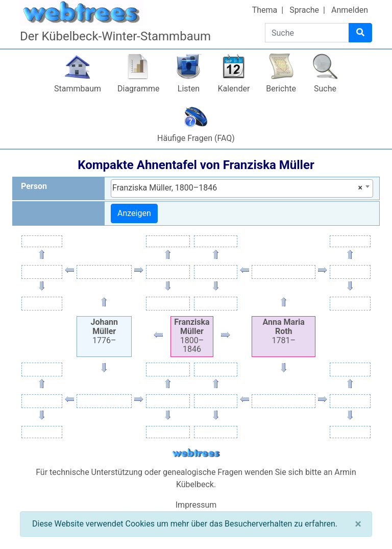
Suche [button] (325, 89)
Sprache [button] (304, 10)
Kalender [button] (234, 89)
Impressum (196, 505)
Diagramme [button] (138, 89)
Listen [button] (189, 89)
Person (34, 186)
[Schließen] (358, 524)
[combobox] (242, 188)
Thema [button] (265, 10)
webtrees (196, 453)
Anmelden (350, 10)
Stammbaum (78, 89)
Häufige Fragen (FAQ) (196, 138)
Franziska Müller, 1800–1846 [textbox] (237, 188)
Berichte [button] (281, 89)
